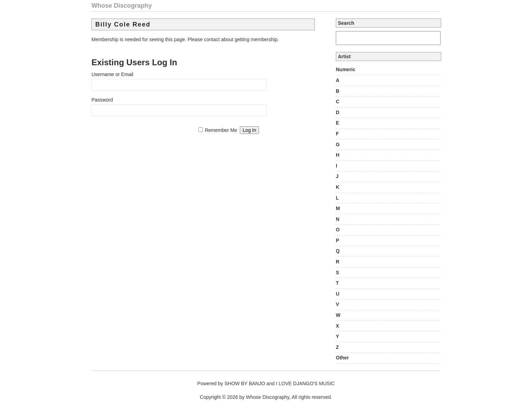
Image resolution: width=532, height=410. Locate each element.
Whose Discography (122, 6)
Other (342, 358)
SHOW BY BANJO (245, 383)
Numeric (346, 69)
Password (102, 100)
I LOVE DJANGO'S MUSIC (305, 383)
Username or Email (112, 74)
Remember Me (221, 130)
